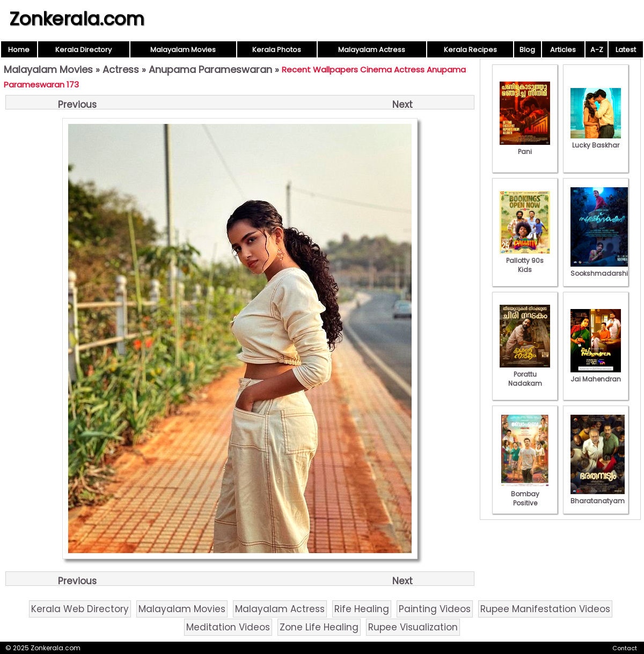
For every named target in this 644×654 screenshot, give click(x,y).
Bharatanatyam (598, 496)
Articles (563, 50)
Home (19, 50)
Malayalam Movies (183, 50)
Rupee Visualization (413, 627)
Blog (527, 50)
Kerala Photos (277, 50)
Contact (625, 648)
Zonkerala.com (77, 19)
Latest (626, 50)
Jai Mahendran (596, 374)
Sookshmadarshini (602, 269)
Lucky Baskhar (596, 141)
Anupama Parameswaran (210, 69)
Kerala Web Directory (80, 609)
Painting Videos (435, 609)
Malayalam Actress (372, 50)
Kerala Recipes (470, 50)
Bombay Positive (525, 494)
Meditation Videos (228, 627)
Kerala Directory (83, 50)
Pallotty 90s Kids (525, 260)
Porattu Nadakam (525, 374)
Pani (525, 147)
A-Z (597, 50)
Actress (121, 69)
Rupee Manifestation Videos (545, 609)
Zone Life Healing (319, 627)
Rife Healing (362, 609)
